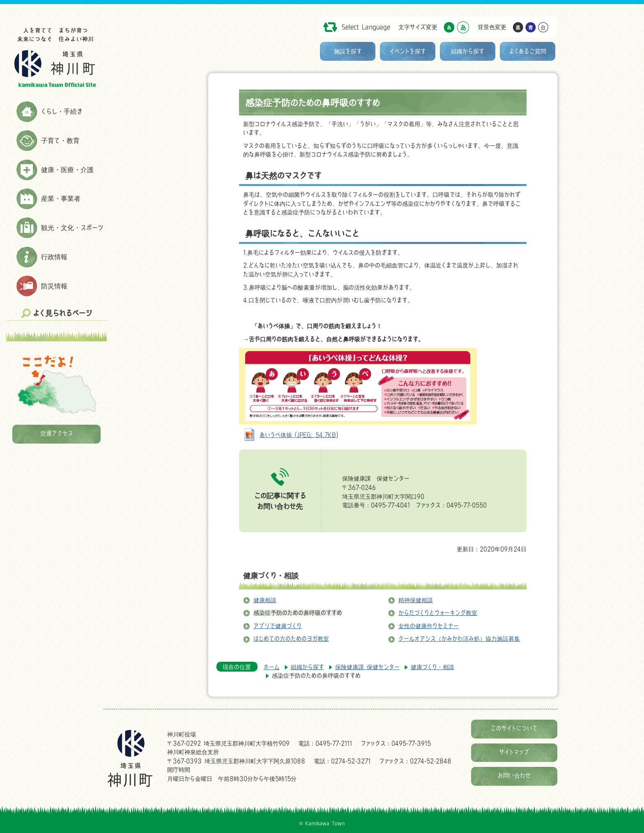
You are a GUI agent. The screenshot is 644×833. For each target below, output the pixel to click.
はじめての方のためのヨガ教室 (291, 639)
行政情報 (54, 257)
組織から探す (468, 51)
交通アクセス (57, 433)
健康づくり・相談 (271, 575)
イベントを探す (408, 51)
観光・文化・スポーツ (72, 228)
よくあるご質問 (528, 51)
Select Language (366, 27)
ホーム (272, 667)
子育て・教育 (60, 140)
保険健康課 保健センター (367, 667)
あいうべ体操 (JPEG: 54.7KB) (299, 435)
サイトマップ (514, 752)
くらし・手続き (62, 111)
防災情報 (54, 286)
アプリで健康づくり (277, 626)
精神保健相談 (416, 600)
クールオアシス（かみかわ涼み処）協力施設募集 (459, 639)
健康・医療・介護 (67, 170)
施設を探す (348, 51)
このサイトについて (514, 728)
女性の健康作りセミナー (429, 626)
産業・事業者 (61, 198)
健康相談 (265, 600)
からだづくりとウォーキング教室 (438, 613)
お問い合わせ (514, 775)
